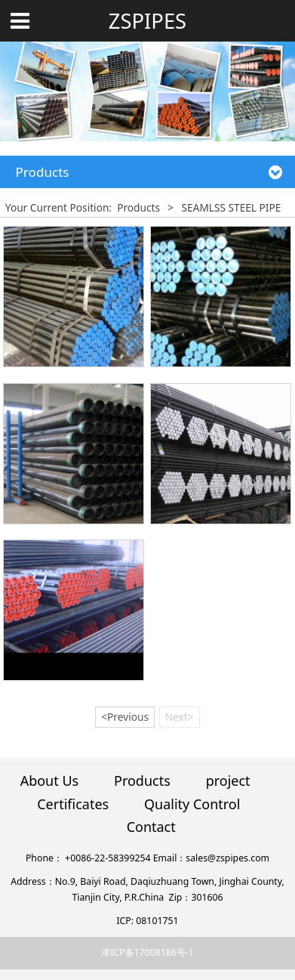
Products (138, 207)
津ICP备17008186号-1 (147, 952)
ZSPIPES (147, 21)
